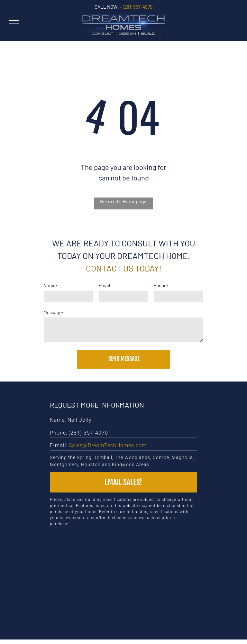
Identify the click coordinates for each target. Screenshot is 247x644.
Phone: (161, 285)
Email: (105, 285)
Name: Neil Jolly (71, 420)
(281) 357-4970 (138, 7)
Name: (50, 285)
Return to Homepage (123, 201)
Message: (53, 312)
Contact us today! (124, 268)
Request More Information (97, 405)
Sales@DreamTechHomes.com (108, 445)
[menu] (14, 21)
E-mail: (59, 445)
